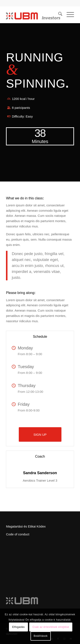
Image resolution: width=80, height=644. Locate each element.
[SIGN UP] (40, 434)
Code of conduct (18, 534)
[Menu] (68, 15)
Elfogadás (18, 627)
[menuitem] (58, 15)
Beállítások (41, 636)
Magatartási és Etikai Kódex (26, 526)
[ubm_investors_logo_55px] (33, 15)
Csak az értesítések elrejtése (51, 627)
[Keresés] (58, 15)
